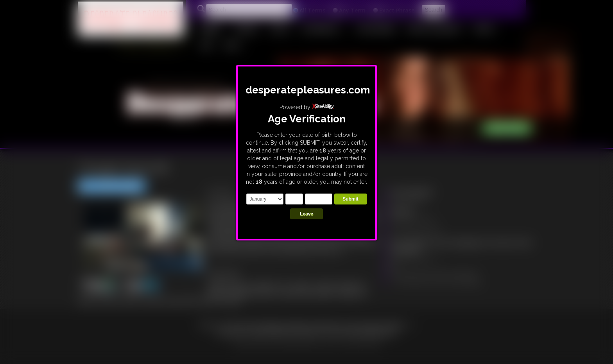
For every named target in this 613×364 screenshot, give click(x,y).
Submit (350, 199)
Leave (306, 214)
